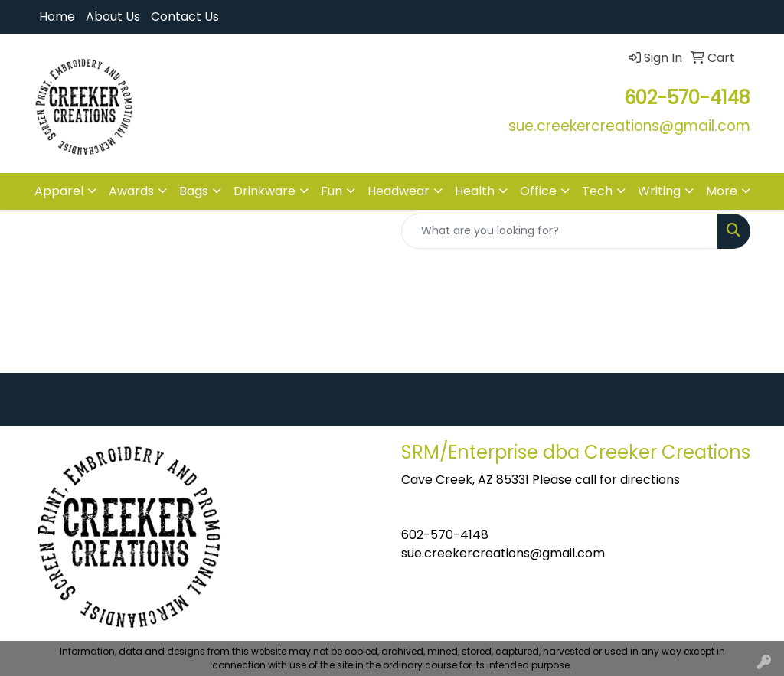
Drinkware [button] (265, 191)
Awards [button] (131, 191)
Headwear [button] (399, 191)
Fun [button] (332, 191)
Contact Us (185, 16)
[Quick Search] (560, 231)
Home (57, 16)
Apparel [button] (59, 191)
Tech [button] (597, 191)
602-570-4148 (445, 535)
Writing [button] (659, 191)
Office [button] (538, 191)
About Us (113, 16)
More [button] (722, 191)
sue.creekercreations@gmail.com (503, 553)
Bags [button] (194, 191)
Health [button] (475, 191)
